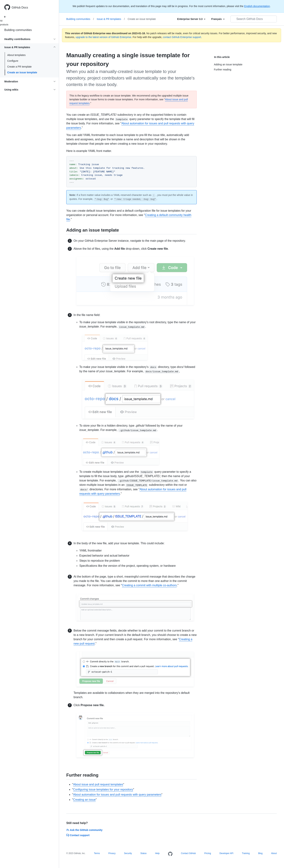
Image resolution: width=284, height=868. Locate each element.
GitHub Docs (20, 8)
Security (128, 853)
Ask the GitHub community (84, 830)
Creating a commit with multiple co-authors (149, 585)
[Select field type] (191, 19)
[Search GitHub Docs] (254, 19)
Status (143, 853)
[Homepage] (170, 854)
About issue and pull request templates (98, 784)
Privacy (112, 853)
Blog (260, 853)
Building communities (18, 30)
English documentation (257, 6)
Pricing (208, 853)
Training (246, 853)
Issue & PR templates (111, 19)
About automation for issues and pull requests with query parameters (117, 795)
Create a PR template (19, 67)
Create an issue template (22, 72)
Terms (97, 853)
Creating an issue (84, 800)
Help (157, 853)
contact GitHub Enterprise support (182, 37)
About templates (16, 55)
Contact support (78, 835)
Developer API (226, 853)
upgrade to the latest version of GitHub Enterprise (103, 37)
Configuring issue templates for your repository (103, 790)
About (274, 853)
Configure (13, 61)
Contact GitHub (188, 853)
